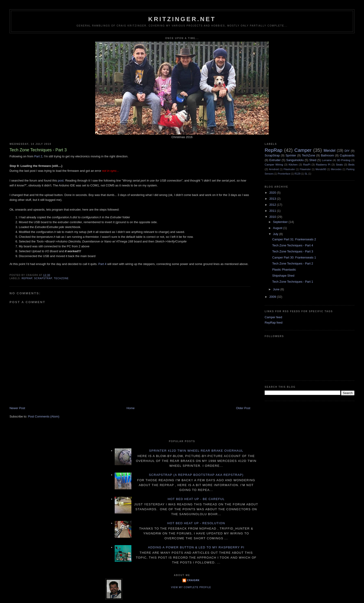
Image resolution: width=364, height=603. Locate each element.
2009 (273, 297)
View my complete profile (191, 587)
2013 (273, 199)
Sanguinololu (295, 160)
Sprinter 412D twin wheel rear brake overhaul (196, 451)
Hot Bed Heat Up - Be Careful (196, 499)
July (276, 234)
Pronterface (284, 174)
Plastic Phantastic (284, 270)
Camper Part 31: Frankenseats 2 (294, 239)
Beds (352, 164)
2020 (273, 193)
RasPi (307, 164)
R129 (297, 174)
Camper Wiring (274, 164)
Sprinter (291, 155)
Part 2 (38, 156)
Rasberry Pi (323, 164)
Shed (313, 160)
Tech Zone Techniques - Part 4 (293, 245)
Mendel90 (321, 169)
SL (306, 174)
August (278, 228)
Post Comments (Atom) (44, 416)
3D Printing (344, 160)
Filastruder (289, 169)
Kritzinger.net (182, 19)
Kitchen (293, 164)
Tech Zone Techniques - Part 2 (293, 263)
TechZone (61, 278)
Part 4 (102, 264)
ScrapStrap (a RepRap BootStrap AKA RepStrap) (196, 475)
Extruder (275, 160)
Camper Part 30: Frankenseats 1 (294, 257)
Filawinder (305, 169)
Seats (339, 164)
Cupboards (347, 155)
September (281, 222)
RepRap (27, 278)
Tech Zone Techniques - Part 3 (293, 251)
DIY (347, 151)
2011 (273, 211)
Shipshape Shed (283, 276)
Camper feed (273, 317)
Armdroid (274, 169)
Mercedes (336, 169)
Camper (303, 150)
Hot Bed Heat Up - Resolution (196, 523)
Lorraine (327, 160)
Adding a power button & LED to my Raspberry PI (196, 547)
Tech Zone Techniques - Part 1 (293, 282)
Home (131, 408)
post (61, 181)
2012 (273, 205)
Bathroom (327, 155)
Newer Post (17, 408)
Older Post (243, 408)
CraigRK (193, 580)
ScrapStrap (43, 278)
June (277, 289)
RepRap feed (274, 323)
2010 (273, 217)
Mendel (330, 151)
